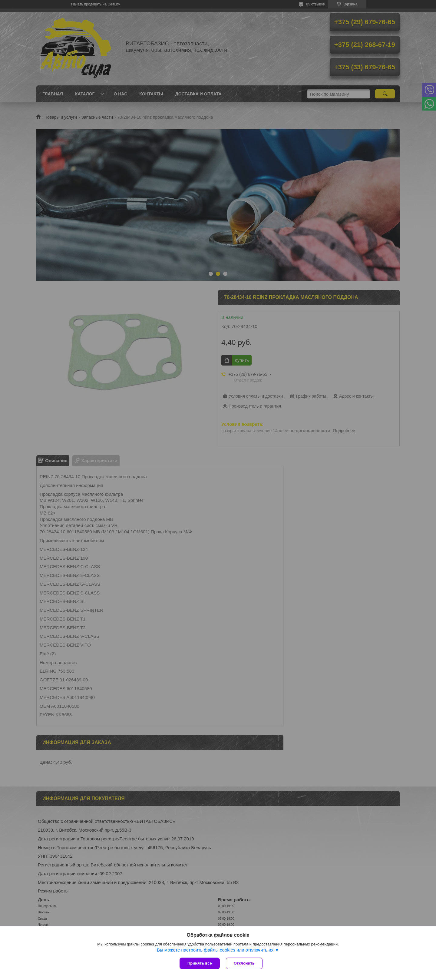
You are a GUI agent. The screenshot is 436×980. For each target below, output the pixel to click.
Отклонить (244, 963)
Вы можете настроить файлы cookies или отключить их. (216, 950)
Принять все (200, 963)
